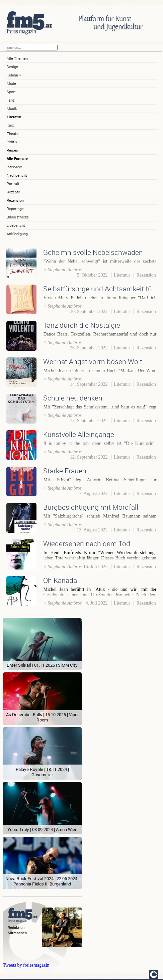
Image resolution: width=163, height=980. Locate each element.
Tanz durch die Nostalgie (82, 325)
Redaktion (16, 927)
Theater (13, 133)
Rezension (15, 200)
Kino (10, 125)
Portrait (13, 184)
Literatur (14, 117)
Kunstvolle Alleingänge (79, 434)
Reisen (12, 150)
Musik (12, 108)
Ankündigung (17, 234)
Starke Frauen (65, 471)
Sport (11, 92)
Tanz (11, 100)
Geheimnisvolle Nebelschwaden (93, 252)
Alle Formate (17, 158)
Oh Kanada (60, 580)
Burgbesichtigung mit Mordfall (91, 507)
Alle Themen (17, 58)
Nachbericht (17, 175)
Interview (14, 167)
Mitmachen (17, 933)
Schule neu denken (73, 398)
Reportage (15, 209)
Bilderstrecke (18, 217)
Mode (11, 83)
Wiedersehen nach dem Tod (87, 543)
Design (12, 67)
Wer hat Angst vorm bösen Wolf (93, 361)
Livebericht (16, 225)
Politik (12, 142)
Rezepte (13, 192)
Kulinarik (14, 75)
